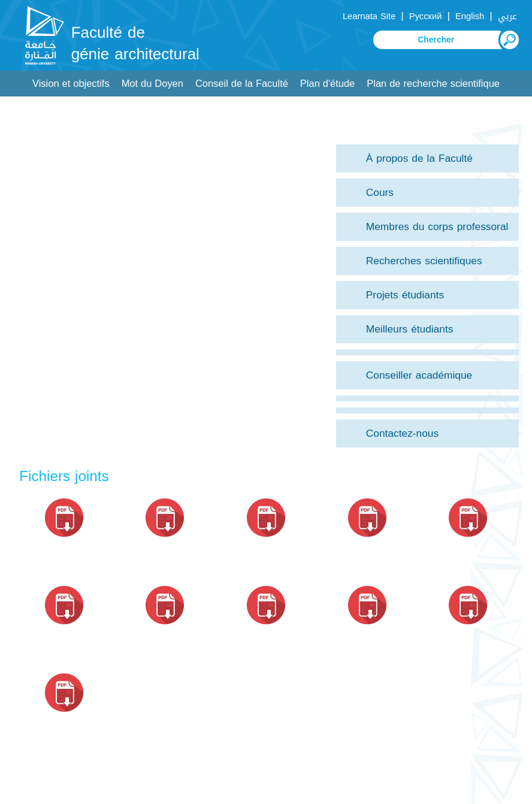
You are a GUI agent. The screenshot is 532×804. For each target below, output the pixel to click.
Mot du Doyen (152, 84)
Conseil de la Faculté (242, 84)
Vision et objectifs (71, 84)
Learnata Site (369, 16)
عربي (507, 16)
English (470, 16)
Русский (426, 16)
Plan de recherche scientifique (433, 84)
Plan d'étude (327, 84)
